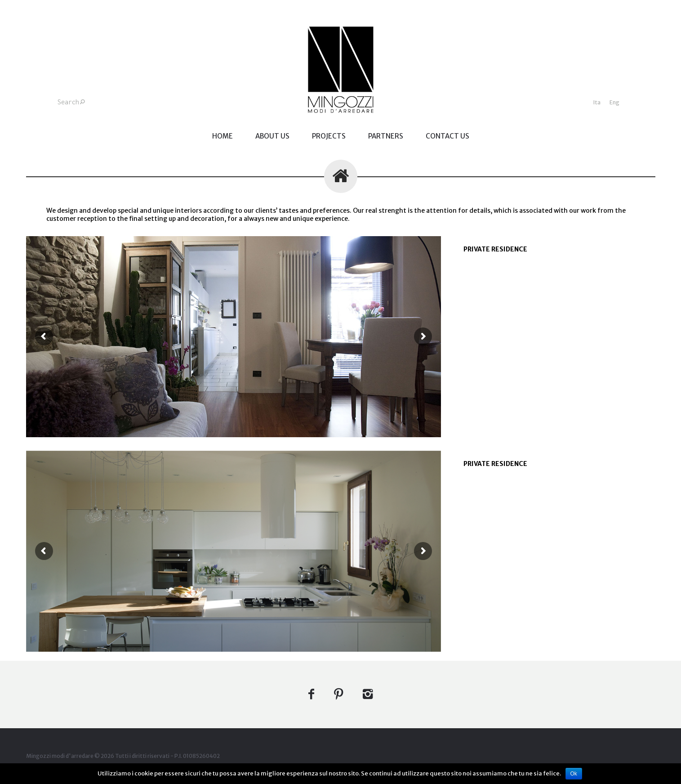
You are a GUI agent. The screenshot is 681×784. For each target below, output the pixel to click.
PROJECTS (329, 136)
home (223, 136)
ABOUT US (272, 136)
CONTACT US (447, 136)
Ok (574, 774)
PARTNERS (386, 136)
